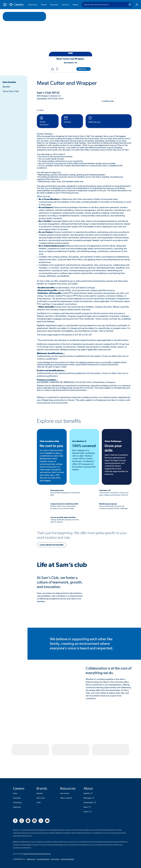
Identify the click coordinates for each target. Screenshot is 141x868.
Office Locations (66, 774)
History (86, 788)
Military (75, 5)
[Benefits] (92, 770)
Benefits (6, 87)
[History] (91, 788)
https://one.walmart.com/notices (61, 304)
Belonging (87, 774)
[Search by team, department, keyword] (107, 5)
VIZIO (39, 779)
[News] (90, 784)
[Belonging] (93, 774)
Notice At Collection (68, 836)
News (86, 784)
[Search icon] (130, 5)
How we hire (65, 770)
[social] (15, 797)
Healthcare (17, 784)
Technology (17, 779)
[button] (57, 69)
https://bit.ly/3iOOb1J (103, 331)
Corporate (17, 774)
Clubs (15, 770)
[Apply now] (84, 69)
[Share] (53, 69)
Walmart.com (31, 836)
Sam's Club (41, 774)
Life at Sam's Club (11, 91)
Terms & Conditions (43, 836)
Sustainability (88, 779)
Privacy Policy (55, 836)
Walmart (40, 770)
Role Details (9, 82)
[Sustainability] (95, 779)
